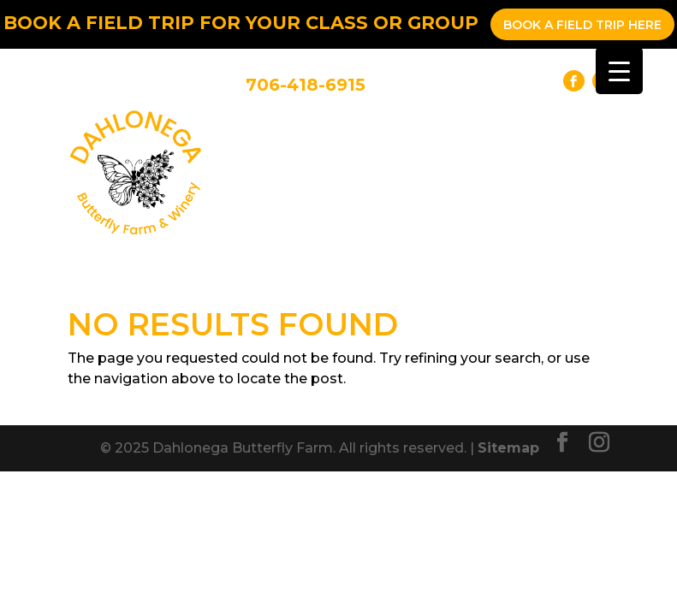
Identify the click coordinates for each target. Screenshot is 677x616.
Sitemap (508, 448)
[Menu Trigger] (619, 71)
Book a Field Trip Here (582, 25)
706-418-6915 (306, 85)
